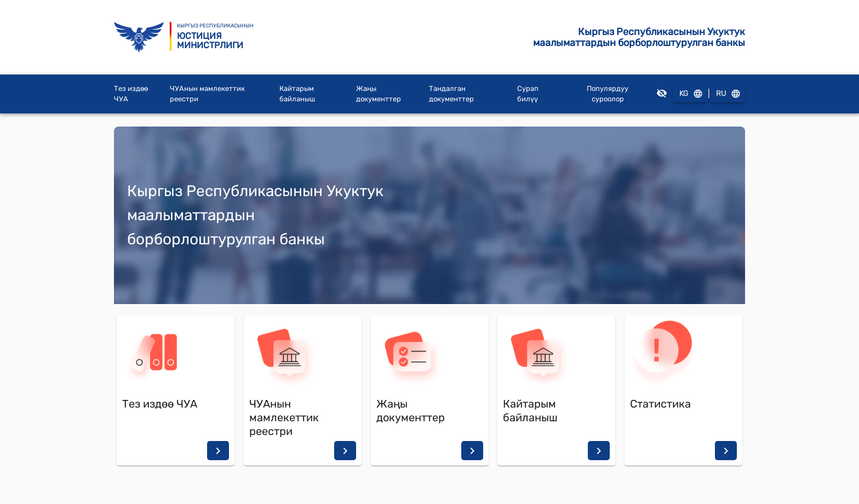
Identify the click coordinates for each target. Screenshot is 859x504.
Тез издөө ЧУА (131, 94)
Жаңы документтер (379, 94)
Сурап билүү (528, 94)
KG (690, 94)
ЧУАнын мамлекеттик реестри (207, 94)
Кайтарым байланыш (297, 94)
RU (728, 94)
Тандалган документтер (451, 94)
